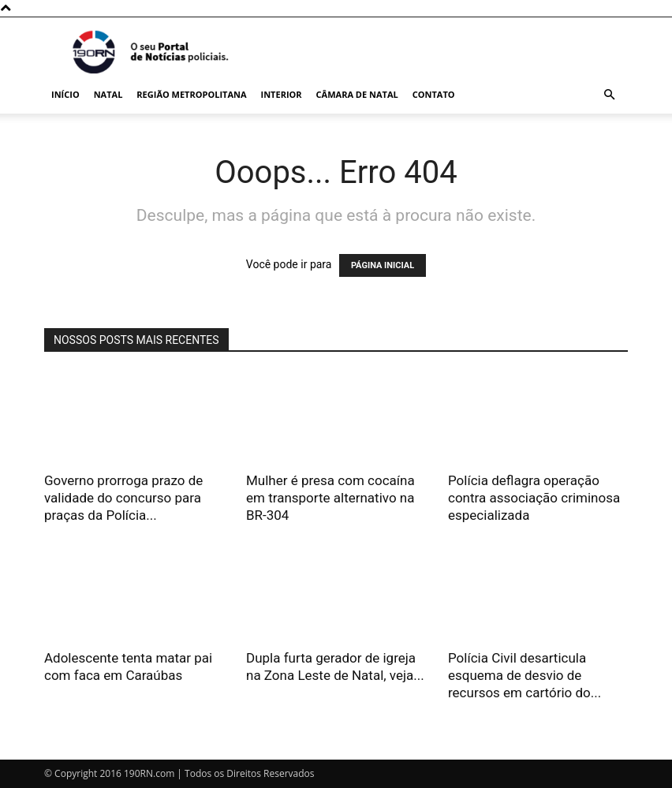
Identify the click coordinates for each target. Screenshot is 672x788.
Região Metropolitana (191, 94)
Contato (434, 94)
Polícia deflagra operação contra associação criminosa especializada (534, 498)
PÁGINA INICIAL (383, 265)
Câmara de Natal (357, 94)
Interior (282, 94)
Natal (108, 94)
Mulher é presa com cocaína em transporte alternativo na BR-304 (330, 498)
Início (65, 94)
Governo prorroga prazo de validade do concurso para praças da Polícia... (123, 498)
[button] (609, 95)
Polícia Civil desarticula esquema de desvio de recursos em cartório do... (525, 675)
